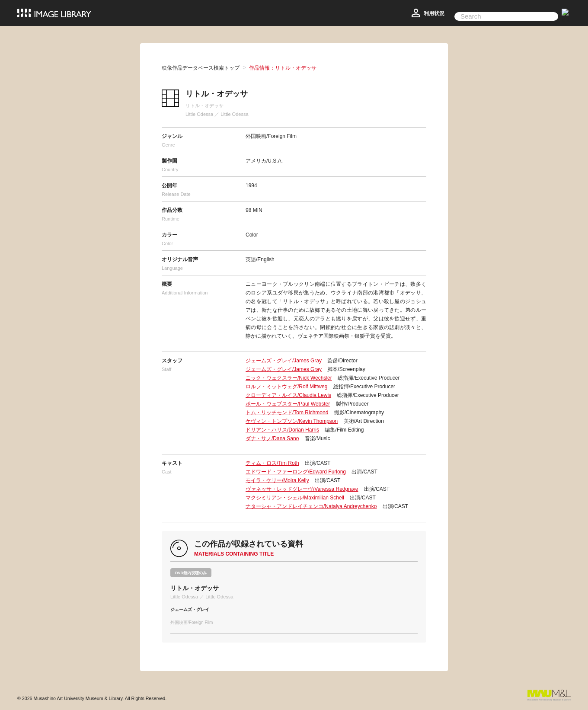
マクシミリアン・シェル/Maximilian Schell (295, 498)
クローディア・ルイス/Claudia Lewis (288, 395)
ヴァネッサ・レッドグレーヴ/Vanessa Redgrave (302, 489)
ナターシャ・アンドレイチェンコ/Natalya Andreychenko (311, 506)
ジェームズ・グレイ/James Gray (284, 361)
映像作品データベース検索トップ (201, 68)
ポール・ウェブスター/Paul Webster (288, 404)
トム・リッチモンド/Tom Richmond (287, 413)
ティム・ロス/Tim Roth (272, 463)
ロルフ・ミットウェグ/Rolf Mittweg (286, 387)
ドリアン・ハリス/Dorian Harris (282, 430)
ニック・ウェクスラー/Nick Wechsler (289, 378)
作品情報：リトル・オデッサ (283, 68)
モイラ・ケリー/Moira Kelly (277, 480)
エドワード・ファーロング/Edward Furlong (296, 472)
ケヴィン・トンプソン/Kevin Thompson (292, 421)
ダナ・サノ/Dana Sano (272, 438)
